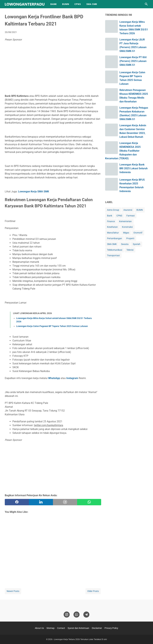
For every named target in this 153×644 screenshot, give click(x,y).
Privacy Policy (111, 628)
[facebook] (17, 502)
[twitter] (41, 502)
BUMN (66, 4)
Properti (130, 238)
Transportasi (113, 255)
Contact (61, 628)
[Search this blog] (146, 4)
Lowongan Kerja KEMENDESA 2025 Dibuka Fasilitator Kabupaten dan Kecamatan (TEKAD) (123, 151)
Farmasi (130, 216)
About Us (39, 628)
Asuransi (128, 210)
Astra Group (113, 210)
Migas (126, 233)
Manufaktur (113, 233)
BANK (54, 4)
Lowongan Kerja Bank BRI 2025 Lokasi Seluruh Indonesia (134, 168)
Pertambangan (115, 238)
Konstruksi (127, 227)
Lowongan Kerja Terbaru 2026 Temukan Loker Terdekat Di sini (80, 639)
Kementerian (125, 221)
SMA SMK (92, 4)
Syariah (137, 244)
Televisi (130, 250)
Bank (110, 216)
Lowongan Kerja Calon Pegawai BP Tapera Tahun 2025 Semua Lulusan (52, 326)
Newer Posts (13, 591)
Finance (111, 221)
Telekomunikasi (115, 250)
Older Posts (93, 591)
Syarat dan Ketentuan (78, 628)
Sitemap (50, 628)
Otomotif (138, 233)
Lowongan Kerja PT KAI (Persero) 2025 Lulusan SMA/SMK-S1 (133, 61)
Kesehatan (112, 227)
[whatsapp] (89, 502)
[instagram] (67, 615)
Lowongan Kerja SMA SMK (34, 191)
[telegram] (65, 502)
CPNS (78, 4)
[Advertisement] (53, 69)
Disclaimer (97, 628)
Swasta (125, 244)
